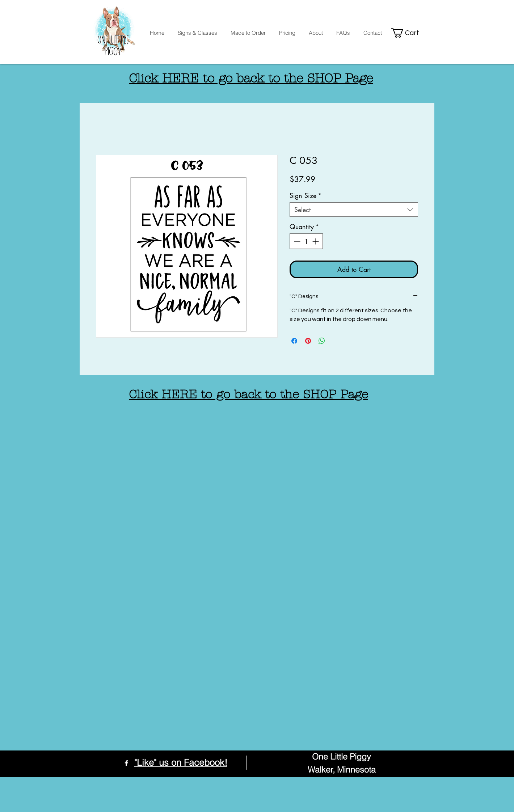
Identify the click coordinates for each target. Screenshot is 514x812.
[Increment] (316, 241)
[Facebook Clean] (126, 763)
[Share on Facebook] (294, 341)
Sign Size (306, 195)
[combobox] (354, 210)
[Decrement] (296, 241)
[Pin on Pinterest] (308, 341)
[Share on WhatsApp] (322, 341)
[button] (409, 33)
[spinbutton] (306, 241)
